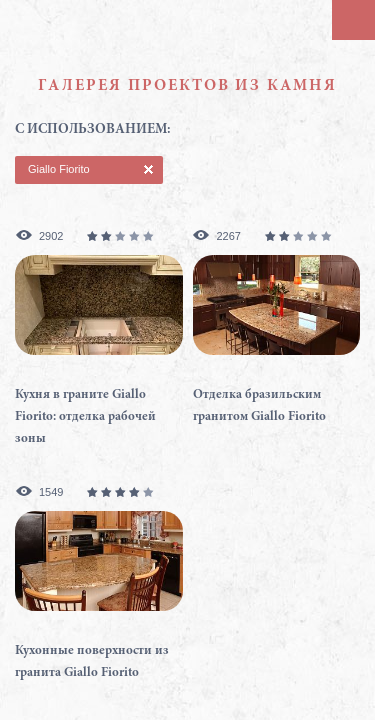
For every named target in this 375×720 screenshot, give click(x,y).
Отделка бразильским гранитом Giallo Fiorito (259, 406)
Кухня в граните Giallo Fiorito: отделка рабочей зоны (85, 417)
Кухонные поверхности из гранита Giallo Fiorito (92, 662)
